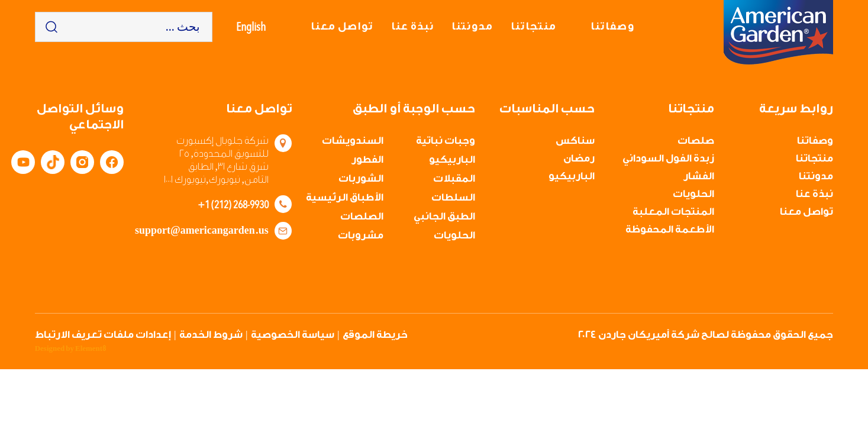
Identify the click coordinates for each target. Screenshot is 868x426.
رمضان (579, 158)
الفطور (367, 159)
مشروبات (361, 235)
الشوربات (361, 178)
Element (91, 348)
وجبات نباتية (446, 141)
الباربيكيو (572, 176)
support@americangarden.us (202, 230)
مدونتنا (472, 26)
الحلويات (693, 194)
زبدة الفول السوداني (668, 158)
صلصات (696, 141)
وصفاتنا (612, 26)
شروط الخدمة (211, 335)
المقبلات (454, 178)
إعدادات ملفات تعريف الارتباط (103, 335)
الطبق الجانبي (444, 216)
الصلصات (362, 216)
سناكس (575, 141)
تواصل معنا (342, 26)
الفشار (699, 176)
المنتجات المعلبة (673, 212)
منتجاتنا (533, 26)
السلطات (453, 197)
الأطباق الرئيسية (345, 197)
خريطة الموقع (375, 335)
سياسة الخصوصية (293, 335)
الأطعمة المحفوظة (670, 229)
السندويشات (353, 141)
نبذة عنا (412, 26)
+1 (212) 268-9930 (233, 204)
